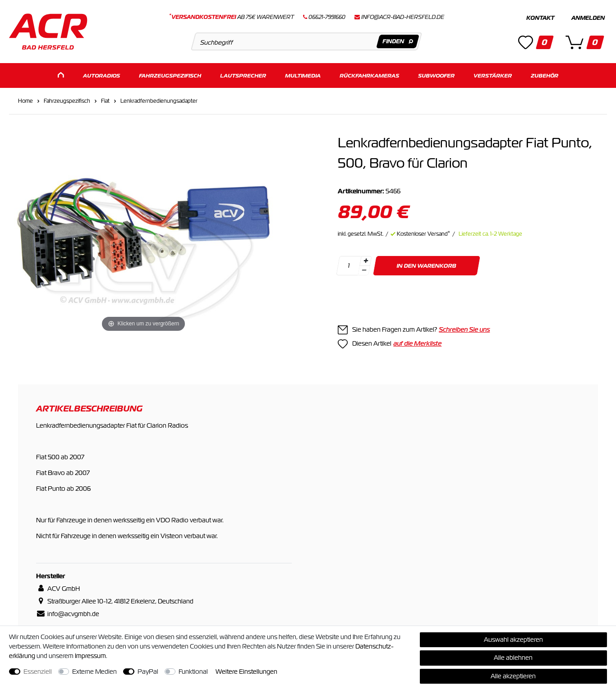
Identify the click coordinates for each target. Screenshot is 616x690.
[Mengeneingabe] (349, 266)
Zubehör (545, 75)
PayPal (148, 672)
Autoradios (101, 75)
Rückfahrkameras (369, 75)
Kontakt (540, 18)
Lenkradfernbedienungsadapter (159, 101)
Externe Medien (94, 672)
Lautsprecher (243, 75)
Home (25, 101)
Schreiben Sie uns (464, 329)
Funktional (193, 672)
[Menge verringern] (364, 271)
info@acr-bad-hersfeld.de (403, 17)
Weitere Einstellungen (246, 672)
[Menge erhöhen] (366, 261)
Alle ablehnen (513, 658)
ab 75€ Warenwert (232, 17)
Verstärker (493, 75)
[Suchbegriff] (306, 41)
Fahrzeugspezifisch (170, 75)
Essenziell (38, 672)
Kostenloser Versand (423, 234)
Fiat (105, 101)
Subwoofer (436, 75)
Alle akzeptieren (513, 676)
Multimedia (303, 75)
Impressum (90, 656)
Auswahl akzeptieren (513, 640)
